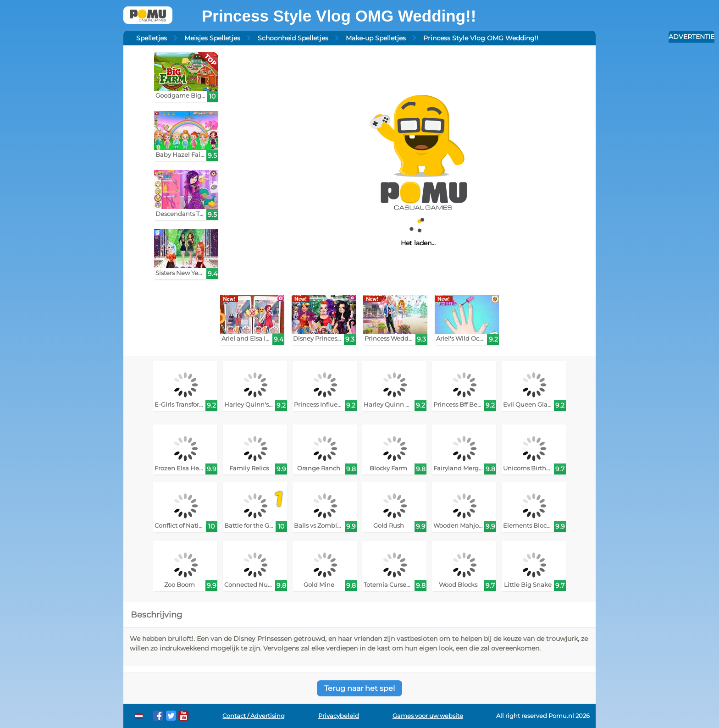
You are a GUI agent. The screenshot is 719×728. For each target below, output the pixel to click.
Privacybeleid (339, 716)
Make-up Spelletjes (376, 38)
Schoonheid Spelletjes (293, 38)
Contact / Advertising (254, 716)
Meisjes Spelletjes (212, 38)
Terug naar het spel (359, 688)
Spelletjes (152, 38)
